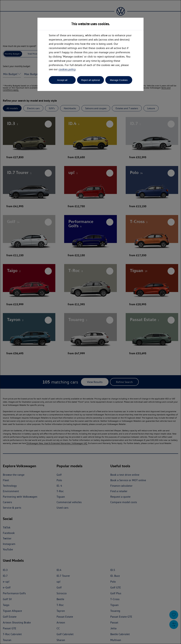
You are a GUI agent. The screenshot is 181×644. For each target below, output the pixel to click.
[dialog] (90, 322)
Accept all (62, 80)
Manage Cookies (119, 80)
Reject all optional (90, 80)
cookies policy (67, 69)
